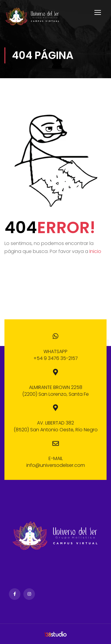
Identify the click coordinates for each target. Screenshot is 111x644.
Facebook (15, 594)
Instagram (29, 594)
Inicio (95, 251)
